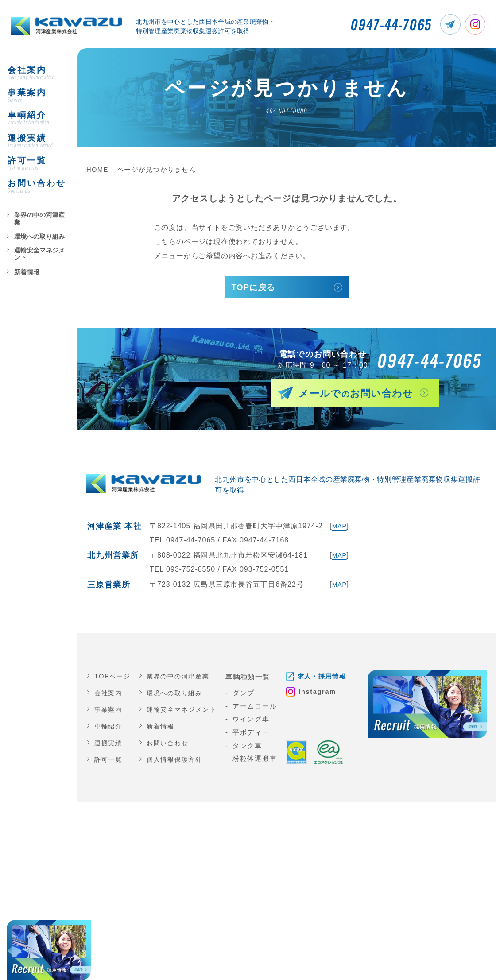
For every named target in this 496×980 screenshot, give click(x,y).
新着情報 (23, 267)
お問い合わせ (168, 745)
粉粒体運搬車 (259, 761)
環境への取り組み (34, 239)
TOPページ (111, 678)
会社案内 (109, 695)
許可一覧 (109, 762)
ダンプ (248, 695)
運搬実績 (109, 745)
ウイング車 (255, 721)
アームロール (259, 709)
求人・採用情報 (328, 678)
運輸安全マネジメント (39, 253)
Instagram (323, 695)
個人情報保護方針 (175, 762)
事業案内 (109, 712)
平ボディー (255, 735)
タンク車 (251, 748)
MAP (338, 528)
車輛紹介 (109, 728)
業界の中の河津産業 (37, 225)
